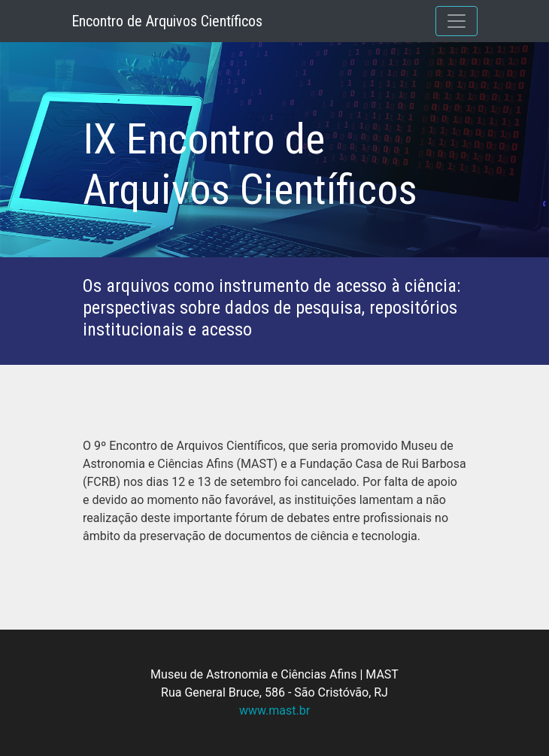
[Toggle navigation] (456, 21)
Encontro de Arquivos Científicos (167, 21)
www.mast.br (274, 710)
